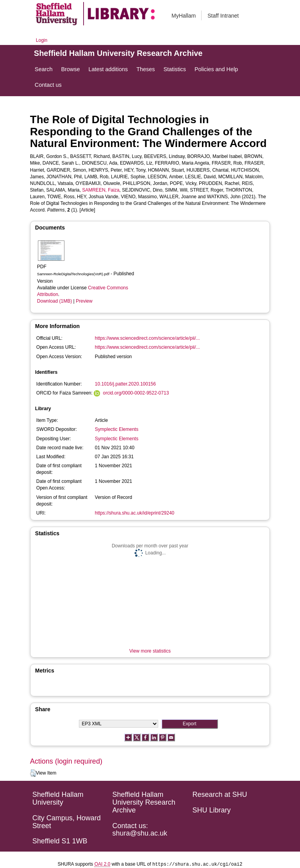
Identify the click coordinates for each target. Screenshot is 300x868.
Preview (84, 301)
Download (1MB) (54, 301)
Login (42, 40)
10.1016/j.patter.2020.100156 (125, 384)
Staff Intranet (223, 16)
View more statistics (150, 651)
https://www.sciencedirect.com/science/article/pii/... (147, 338)
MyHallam (184, 16)
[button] (33, 773)
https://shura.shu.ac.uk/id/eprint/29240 (135, 513)
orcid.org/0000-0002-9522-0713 (136, 393)
